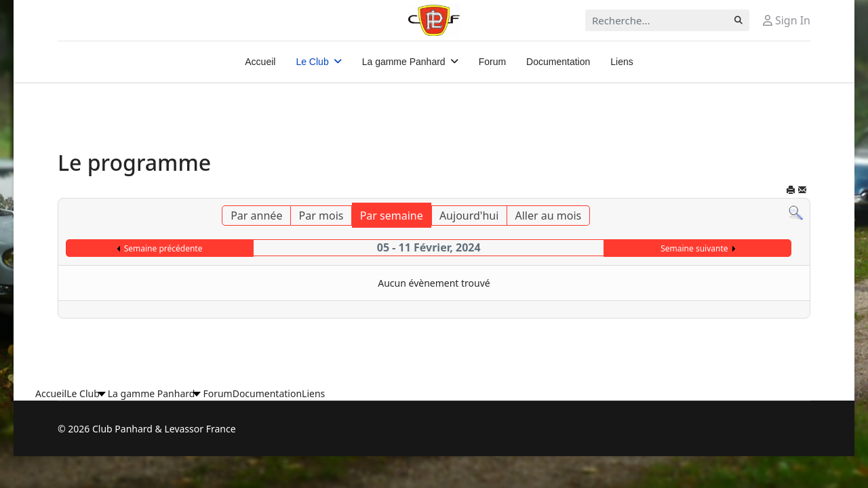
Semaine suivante (694, 248)
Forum (492, 62)
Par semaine (392, 216)
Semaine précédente (163, 248)
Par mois (321, 216)
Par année (256, 216)
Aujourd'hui (469, 216)
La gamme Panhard (404, 62)
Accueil (260, 62)
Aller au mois (549, 216)
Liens (622, 62)
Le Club (312, 62)
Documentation (558, 62)
